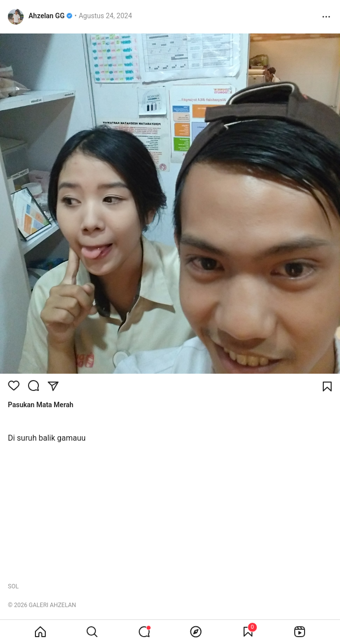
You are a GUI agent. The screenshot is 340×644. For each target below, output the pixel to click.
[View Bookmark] (248, 632)
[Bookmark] (327, 386)
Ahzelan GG (46, 16)
